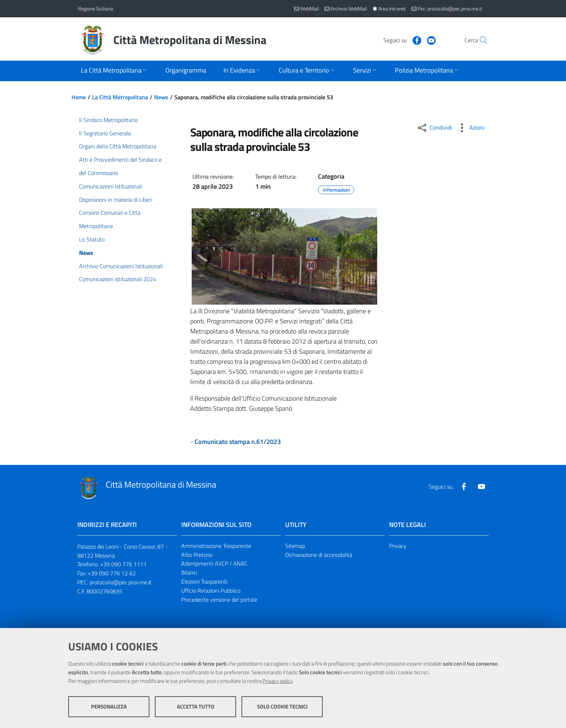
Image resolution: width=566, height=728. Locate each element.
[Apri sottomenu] (114, 71)
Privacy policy (277, 681)
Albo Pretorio (197, 555)
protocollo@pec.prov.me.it (121, 582)
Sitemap (295, 546)
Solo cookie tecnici (282, 707)
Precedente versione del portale (219, 600)
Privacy (398, 546)
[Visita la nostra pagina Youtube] (415, 40)
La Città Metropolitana (120, 97)
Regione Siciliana (95, 8)
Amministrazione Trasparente (216, 546)
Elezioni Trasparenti (204, 581)
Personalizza (109, 707)
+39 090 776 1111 (123, 564)
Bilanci (189, 572)
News (161, 97)
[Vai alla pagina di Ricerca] (479, 40)
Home (79, 97)
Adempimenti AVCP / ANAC (214, 563)
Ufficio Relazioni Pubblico (211, 590)
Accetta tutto (196, 707)
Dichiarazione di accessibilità (319, 555)
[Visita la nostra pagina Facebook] (401, 40)
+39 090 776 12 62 (112, 573)
